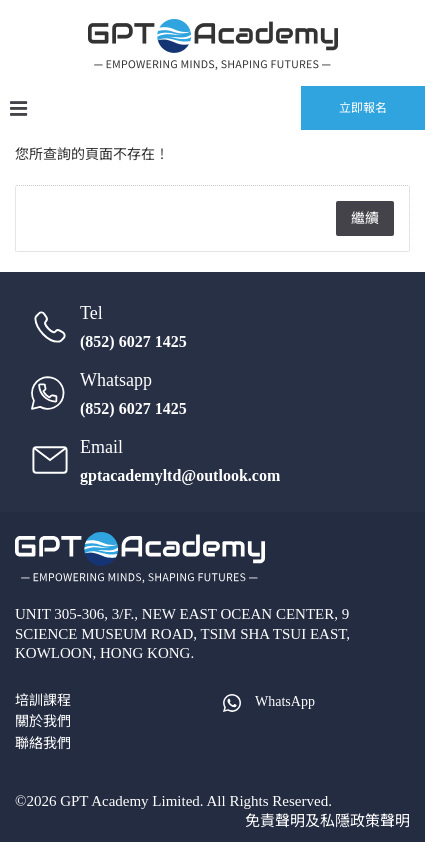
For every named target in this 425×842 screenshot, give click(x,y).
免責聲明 (275, 821)
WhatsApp (267, 701)
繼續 (365, 218)
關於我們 (43, 721)
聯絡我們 (43, 743)
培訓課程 (43, 700)
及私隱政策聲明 (357, 821)
